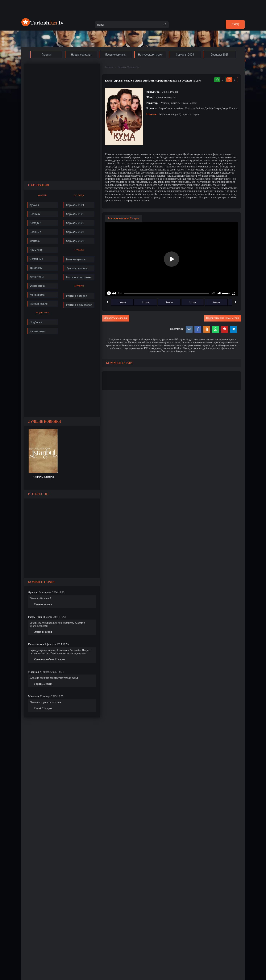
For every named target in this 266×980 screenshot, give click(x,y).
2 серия (146, 302)
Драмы (121, 67)
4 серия (193, 302)
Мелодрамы (133, 67)
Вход (235, 24)
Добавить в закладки (116, 318)
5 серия (216, 302)
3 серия (169, 302)
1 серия (122, 302)
